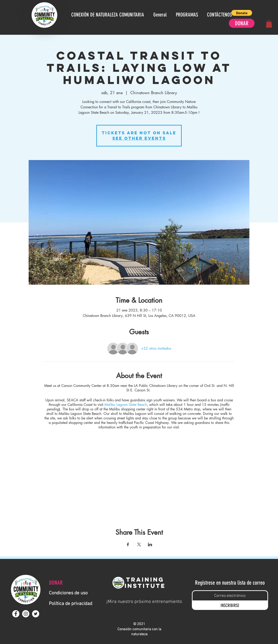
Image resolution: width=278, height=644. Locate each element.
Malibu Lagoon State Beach (125, 405)
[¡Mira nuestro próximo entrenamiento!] (145, 602)
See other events (139, 138)
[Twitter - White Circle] (36, 614)
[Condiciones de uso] (70, 593)
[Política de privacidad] (73, 604)
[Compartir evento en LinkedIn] (150, 544)
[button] (242, 13)
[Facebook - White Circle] (16, 614)
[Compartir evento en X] (139, 544)
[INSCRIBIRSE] (230, 605)
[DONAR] (242, 23)
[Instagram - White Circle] (26, 614)
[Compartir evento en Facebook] (128, 544)
